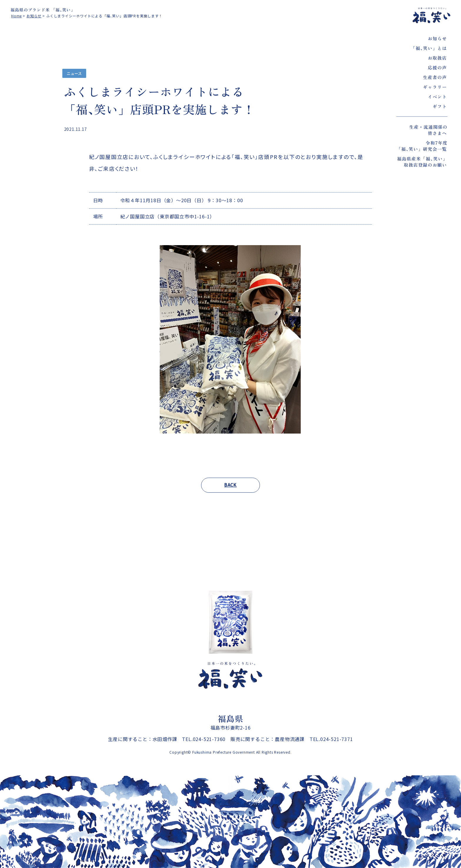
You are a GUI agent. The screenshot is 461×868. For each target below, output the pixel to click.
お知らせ (437, 38)
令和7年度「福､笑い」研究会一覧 (422, 146)
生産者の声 (435, 77)
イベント (437, 97)
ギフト (440, 106)
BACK (230, 485)
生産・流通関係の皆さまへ (428, 130)
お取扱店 (437, 58)
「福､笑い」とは (429, 48)
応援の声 (437, 67)
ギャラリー (435, 87)
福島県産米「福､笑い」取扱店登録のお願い (422, 162)
